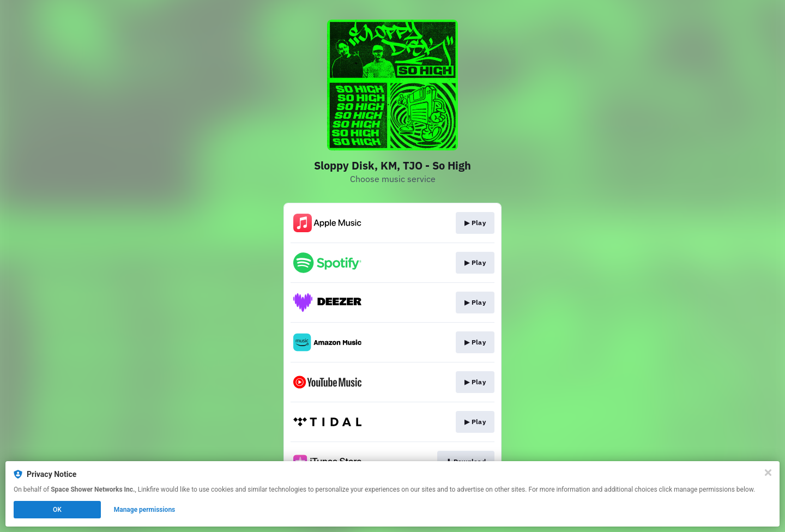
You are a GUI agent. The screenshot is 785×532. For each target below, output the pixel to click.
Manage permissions (145, 510)
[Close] (768, 473)
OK (57, 510)
